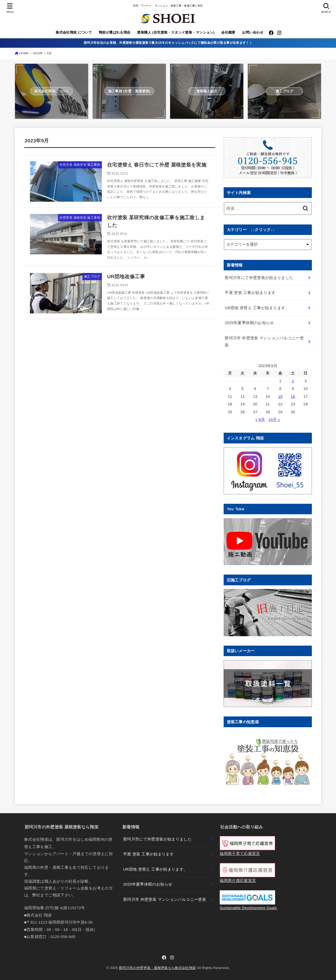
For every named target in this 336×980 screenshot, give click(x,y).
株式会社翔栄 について (74, 32)
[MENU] (10, 8)
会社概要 (228, 32)
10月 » (274, 420)
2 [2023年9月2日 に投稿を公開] (293, 381)
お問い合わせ (253, 32)
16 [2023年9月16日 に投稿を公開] (293, 397)
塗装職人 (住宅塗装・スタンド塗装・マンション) (176, 32)
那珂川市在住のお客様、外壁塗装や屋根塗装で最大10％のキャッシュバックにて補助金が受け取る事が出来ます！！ (168, 43)
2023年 (38, 53)
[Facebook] (271, 33)
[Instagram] (279, 33)
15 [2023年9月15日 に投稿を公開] (280, 397)
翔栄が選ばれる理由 (115, 32)
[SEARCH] (326, 8)
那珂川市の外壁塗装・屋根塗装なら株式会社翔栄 (157, 968)
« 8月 (260, 420)
